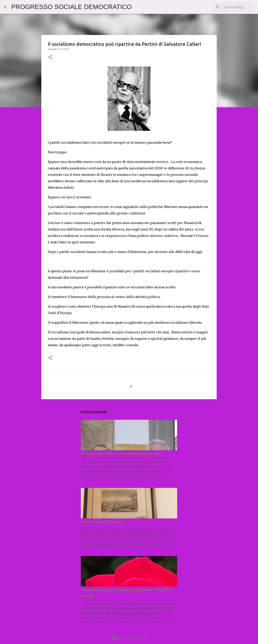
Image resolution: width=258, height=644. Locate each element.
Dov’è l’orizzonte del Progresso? (103, 522)
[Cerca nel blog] (234, 7)
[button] (50, 57)
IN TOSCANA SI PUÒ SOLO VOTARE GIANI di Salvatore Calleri (121, 454)
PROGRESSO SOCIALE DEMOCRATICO (71, 7)
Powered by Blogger (129, 638)
